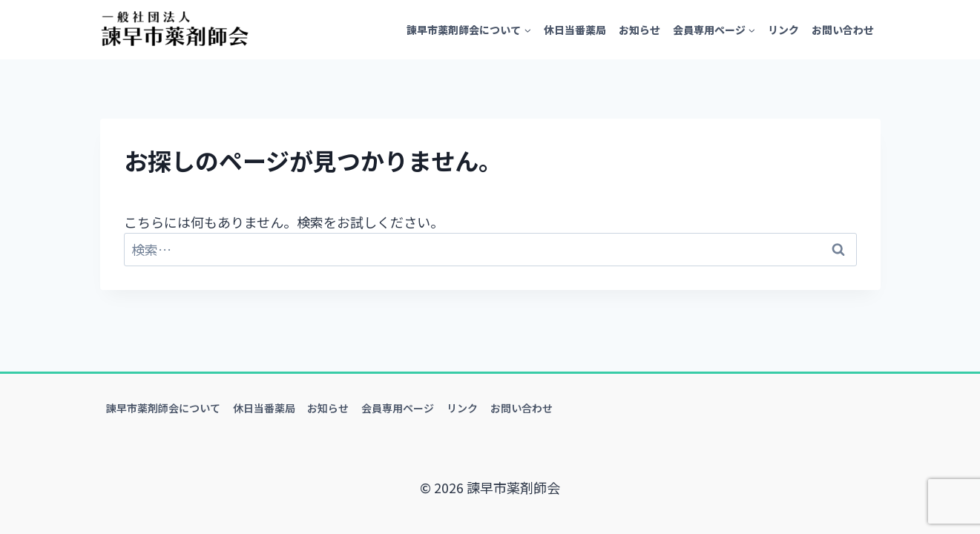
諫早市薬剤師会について (163, 408)
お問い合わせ (843, 30)
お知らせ (639, 30)
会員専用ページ (398, 408)
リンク (783, 30)
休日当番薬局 (575, 30)
